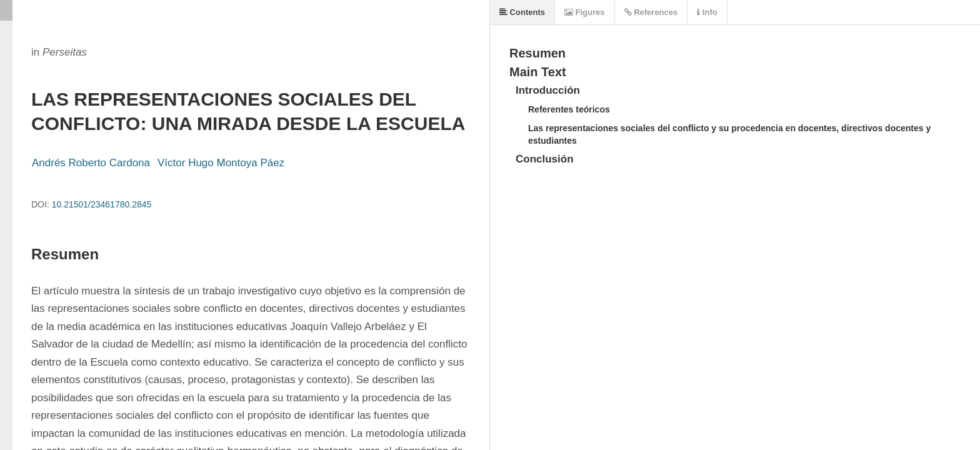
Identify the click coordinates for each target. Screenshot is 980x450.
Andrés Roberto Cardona (91, 163)
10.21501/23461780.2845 (102, 204)
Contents (522, 12)
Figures (585, 12)
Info (707, 12)
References (651, 12)
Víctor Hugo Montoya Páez (221, 163)
